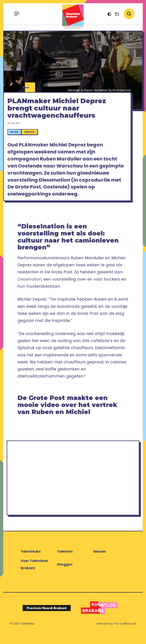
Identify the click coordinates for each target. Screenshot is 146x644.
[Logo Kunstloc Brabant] (99, 619)
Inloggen (65, 575)
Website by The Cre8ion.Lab (116, 635)
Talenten (65, 563)
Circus (32, 140)
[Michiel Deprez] (14, 83)
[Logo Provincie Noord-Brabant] (47, 619)
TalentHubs (31, 563)
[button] (109, 15)
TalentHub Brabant (73, 16)
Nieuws (100, 563)
